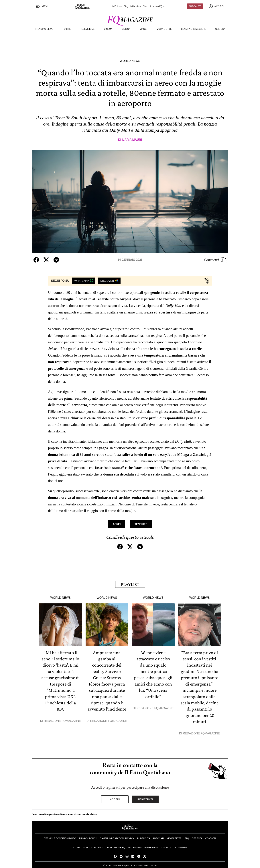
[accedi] (216, 6)
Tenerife (141, 524)
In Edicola (117, 6)
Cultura (220, 29)
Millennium (136, 6)
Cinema (108, 29)
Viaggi (143, 29)
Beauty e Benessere (194, 29)
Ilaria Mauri (132, 140)
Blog (126, 6)
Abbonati (195, 6)
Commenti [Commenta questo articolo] (215, 260)
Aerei (117, 524)
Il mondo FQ (158, 6)
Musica (126, 29)
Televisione (87, 29)
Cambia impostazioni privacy (117, 837)
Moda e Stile (164, 29)
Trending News (44, 29)
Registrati (145, 798)
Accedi (115, 798)
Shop (145, 6)
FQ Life (67, 29)
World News (130, 61)
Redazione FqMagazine (62, 720)
